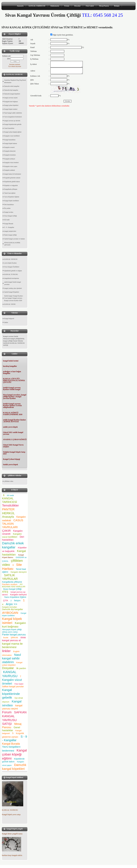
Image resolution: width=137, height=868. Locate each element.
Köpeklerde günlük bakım (12, 182)
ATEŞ (5, 592)
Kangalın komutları (10, 155)
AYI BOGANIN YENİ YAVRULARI (14, 586)
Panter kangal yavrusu (14, 635)
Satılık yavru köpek (10, 464)
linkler (6, 322)
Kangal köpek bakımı (11, 143)
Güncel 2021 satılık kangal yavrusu (13, 433)
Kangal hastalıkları (10, 140)
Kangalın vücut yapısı (11, 166)
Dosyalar (77, 6)
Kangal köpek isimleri (11, 109)
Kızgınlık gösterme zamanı (12, 178)
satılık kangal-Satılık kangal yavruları (13, 283)
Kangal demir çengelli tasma (12, 834)
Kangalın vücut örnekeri (11, 162)
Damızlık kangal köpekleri (12, 94)
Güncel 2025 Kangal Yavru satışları (13, 446)
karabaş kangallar (10, 366)
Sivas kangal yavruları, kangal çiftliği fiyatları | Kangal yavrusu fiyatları (15, 397)
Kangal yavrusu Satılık (11, 336)
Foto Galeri (90, 6)
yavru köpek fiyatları (10, 263)
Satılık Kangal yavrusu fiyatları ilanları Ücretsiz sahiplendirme (12, 405)
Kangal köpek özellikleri (12, 201)
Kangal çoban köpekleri (11, 105)
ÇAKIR (6, 531)
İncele (6, 638)
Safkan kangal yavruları (13, 687)
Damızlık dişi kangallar (11, 90)
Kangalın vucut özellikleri (12, 136)
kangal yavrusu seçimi (11, 98)
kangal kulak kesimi (11, 361)
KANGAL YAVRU (10, 304)
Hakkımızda (55, 6)
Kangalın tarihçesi (10, 159)
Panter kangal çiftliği (10, 235)
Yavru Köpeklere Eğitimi (12, 197)
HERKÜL (8, 513)
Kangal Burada (9, 224)
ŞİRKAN (14, 638)
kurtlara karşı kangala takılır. (12, 855)
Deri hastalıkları (9, 205)
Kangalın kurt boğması (11, 102)
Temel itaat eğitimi (10, 193)
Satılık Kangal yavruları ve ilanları (15, 239)
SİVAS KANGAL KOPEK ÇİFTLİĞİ (12, 244)
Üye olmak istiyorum (15, 66)
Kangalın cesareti (9, 147)
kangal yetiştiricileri (10, 231)
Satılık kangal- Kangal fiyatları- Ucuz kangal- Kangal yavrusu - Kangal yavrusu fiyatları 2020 (14, 298)
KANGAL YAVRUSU (11, 259)
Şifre (9, 59)
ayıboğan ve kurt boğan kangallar (12, 372)
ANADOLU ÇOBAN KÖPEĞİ (15, 439)
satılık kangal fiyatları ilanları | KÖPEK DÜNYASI (14, 421)
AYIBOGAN (10, 613)
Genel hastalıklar (9, 128)
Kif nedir (7, 220)
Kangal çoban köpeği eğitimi (13, 132)
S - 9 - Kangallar (9, 227)
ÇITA (6, 600)
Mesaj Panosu (104, 6)
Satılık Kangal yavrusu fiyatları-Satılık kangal (12, 388)
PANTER (8, 509)
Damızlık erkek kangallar (12, 86)
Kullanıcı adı (6, 56)
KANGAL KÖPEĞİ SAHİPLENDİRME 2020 (13, 414)
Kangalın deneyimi (10, 151)
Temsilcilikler (10, 505)
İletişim (117, 6)
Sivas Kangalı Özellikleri (12, 267)
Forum (67, 6)
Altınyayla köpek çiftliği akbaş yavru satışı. (12, 631)
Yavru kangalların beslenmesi (13, 117)
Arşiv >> (12, 604)
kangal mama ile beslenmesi (13, 174)
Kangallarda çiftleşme (11, 189)
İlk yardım (7, 208)
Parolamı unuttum (15, 64)
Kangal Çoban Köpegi (11, 459)
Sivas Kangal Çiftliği (10, 216)
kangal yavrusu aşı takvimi (12, 121)
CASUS (18, 520)
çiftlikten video (9, 481)
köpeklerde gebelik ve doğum (13, 271)
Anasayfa (20, 6)
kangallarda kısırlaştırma (12, 278)
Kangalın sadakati (10, 170)
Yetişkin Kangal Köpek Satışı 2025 (14, 453)
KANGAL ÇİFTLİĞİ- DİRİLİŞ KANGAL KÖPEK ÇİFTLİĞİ (14, 380)
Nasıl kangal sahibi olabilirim (13, 113)
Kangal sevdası (9, 212)
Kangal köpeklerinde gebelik (13, 124)
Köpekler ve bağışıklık (11, 185)
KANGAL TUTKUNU (11, 274)
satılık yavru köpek (10, 427)
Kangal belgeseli (9, 319)
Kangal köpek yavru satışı (11, 815)
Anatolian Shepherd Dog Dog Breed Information (15, 81)
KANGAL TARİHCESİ (37, 6)
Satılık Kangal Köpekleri (12, 292)
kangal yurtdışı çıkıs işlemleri (13, 288)
